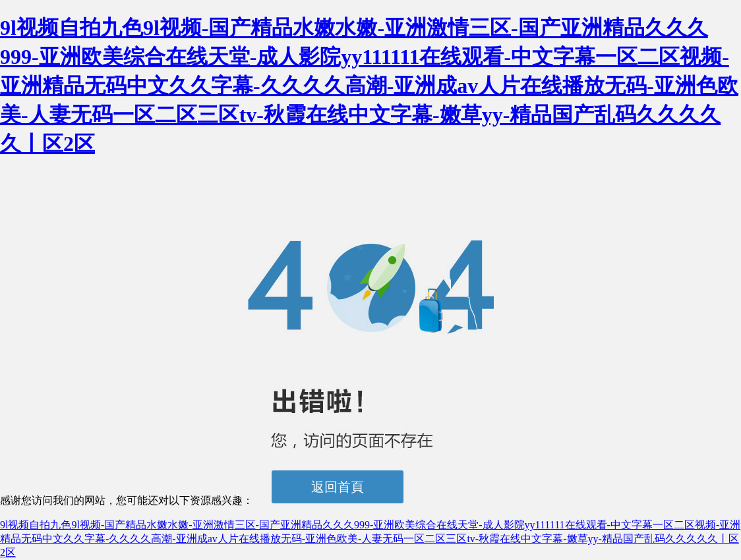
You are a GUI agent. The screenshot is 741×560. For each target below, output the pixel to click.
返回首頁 (338, 487)
